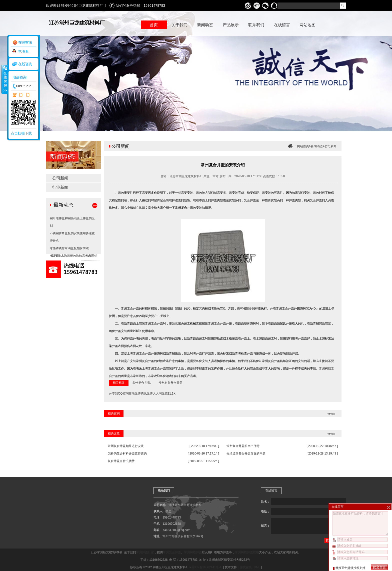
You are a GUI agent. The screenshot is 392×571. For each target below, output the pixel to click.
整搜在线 (246, 567)
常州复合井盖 (184, 208)
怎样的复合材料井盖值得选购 (127, 453)
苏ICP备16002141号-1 (207, 567)
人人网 (157, 393)
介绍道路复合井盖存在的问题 (246, 453)
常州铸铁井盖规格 (247, 552)
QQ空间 (123, 393)
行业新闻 (60, 187)
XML (257, 567)
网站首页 (303, 146)
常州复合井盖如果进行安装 (126, 446)
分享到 (113, 393)
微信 (165, 393)
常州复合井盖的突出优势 (243, 446)
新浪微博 (135, 393)
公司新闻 (60, 178)
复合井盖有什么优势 (121, 461)
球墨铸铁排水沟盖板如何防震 (69, 248)
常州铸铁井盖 (193, 552)
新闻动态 (317, 146)
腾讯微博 (147, 393)
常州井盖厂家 (145, 552)
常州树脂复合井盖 (170, 383)
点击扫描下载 (21, 133)
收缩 (4, 79)
